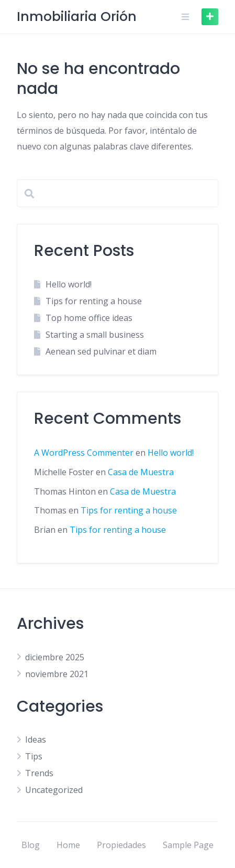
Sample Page (188, 845)
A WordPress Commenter (84, 453)
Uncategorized (54, 790)
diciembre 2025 (55, 657)
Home (68, 845)
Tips (34, 756)
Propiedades (121, 845)
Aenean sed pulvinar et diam (101, 351)
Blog (31, 845)
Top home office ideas (89, 318)
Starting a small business (95, 335)
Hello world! (69, 284)
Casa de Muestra (141, 472)
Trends (39, 773)
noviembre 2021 (57, 674)
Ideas (36, 740)
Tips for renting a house (94, 301)
